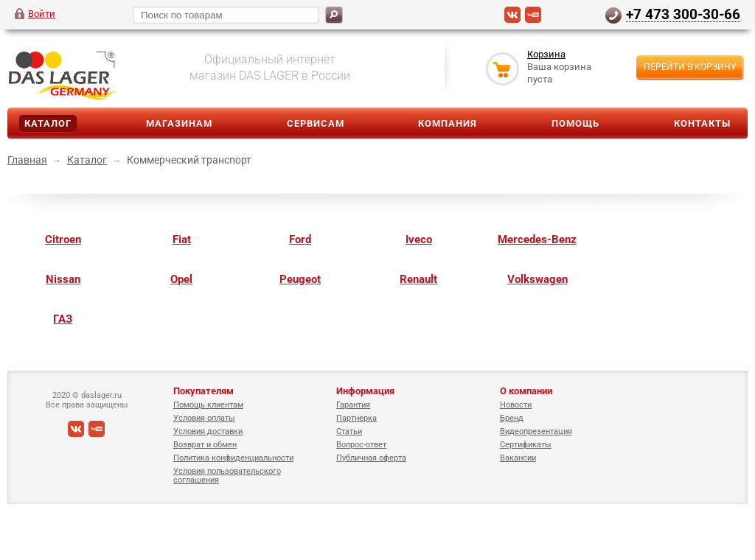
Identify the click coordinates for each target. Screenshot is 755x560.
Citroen (63, 239)
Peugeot (300, 279)
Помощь (575, 123)
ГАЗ (63, 319)
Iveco (419, 239)
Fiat (182, 239)
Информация (365, 391)
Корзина (546, 54)
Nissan (63, 279)
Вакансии (518, 458)
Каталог (48, 123)
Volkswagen (537, 279)
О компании (526, 391)
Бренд (512, 418)
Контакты (702, 123)
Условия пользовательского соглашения (227, 476)
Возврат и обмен (205, 445)
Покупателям (203, 391)
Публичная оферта (371, 458)
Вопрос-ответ (361, 445)
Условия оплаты (204, 418)
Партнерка (356, 418)
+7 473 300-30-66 (683, 14)
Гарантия (353, 405)
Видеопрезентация (536, 431)
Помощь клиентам (208, 405)
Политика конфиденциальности (233, 458)
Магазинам (179, 123)
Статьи (349, 431)
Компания (448, 123)
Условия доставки (208, 431)
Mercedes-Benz (537, 239)
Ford (300, 239)
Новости (516, 405)
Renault (418, 279)
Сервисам (316, 123)
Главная (27, 160)
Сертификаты (526, 445)
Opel (181, 279)
